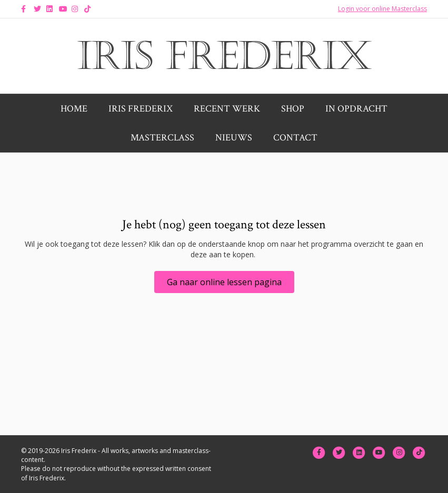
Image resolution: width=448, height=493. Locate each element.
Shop (293, 109)
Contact (295, 138)
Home (74, 109)
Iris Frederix (141, 109)
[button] (224, 282)
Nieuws (234, 138)
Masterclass (162, 138)
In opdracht (356, 109)
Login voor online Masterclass (382, 9)
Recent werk (227, 109)
